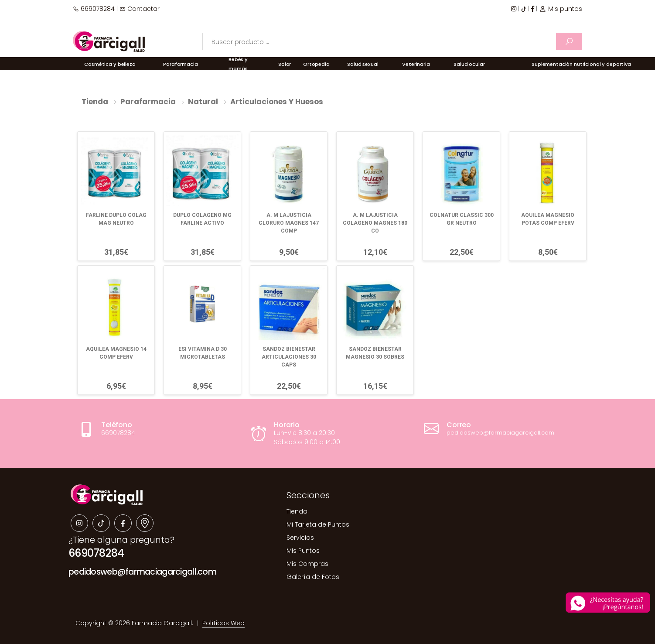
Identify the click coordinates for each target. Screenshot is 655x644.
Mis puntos (561, 9)
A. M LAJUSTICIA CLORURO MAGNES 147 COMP (289, 223)
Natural (203, 102)
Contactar (140, 9)
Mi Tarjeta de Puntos (318, 524)
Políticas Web (223, 623)
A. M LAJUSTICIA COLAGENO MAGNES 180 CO (375, 223)
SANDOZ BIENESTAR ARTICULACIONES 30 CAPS (289, 357)
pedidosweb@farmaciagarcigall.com (142, 572)
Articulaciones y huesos (277, 102)
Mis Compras (307, 564)
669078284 (94, 9)
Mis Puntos (303, 551)
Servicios (300, 538)
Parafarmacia (148, 102)
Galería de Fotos (313, 577)
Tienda (95, 102)
